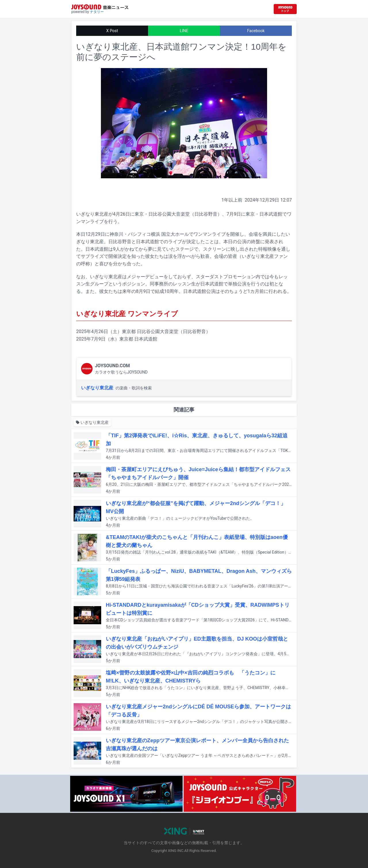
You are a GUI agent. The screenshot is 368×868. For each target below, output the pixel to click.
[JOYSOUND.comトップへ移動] (285, 9)
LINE (184, 31)
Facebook (256, 31)
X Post (112, 31)
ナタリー (97, 12)
